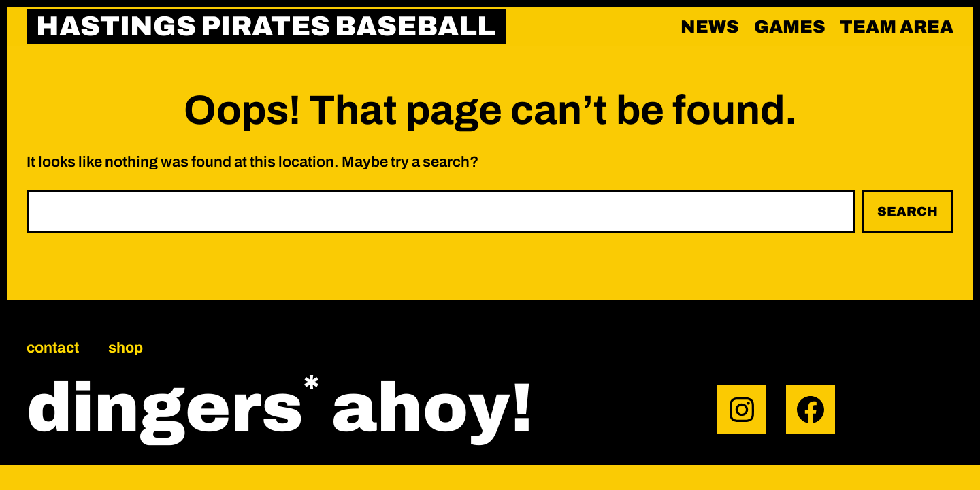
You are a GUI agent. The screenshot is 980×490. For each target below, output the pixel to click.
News (710, 27)
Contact (53, 348)
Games (790, 27)
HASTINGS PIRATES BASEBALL (266, 26)
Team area (897, 27)
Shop (126, 348)
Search (908, 211)
